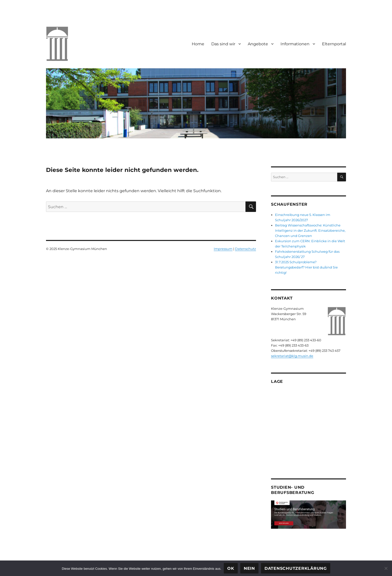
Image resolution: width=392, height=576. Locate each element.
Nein (249, 568)
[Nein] (386, 568)
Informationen (295, 44)
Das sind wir (223, 44)
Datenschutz (245, 249)
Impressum (223, 249)
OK (231, 568)
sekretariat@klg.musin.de (292, 356)
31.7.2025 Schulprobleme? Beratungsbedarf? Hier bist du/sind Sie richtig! (306, 267)
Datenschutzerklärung (296, 568)
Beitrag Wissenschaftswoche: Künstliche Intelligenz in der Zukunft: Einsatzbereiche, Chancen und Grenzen (310, 230)
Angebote (258, 44)
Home (198, 44)
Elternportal (334, 44)
